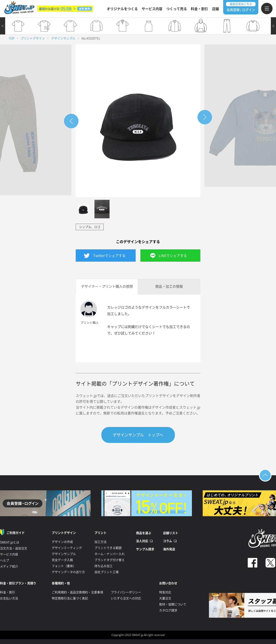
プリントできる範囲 (108, 548)
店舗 (215, 9)
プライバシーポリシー (126, 592)
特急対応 (165, 592)
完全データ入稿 (62, 560)
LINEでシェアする (173, 256)
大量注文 (165, 598)
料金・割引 (199, 9)
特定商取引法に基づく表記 (70, 598)
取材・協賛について (173, 604)
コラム (168, 541)
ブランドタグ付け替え (110, 560)
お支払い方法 (9, 598)
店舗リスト (171, 533)
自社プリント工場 (107, 572)
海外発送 (169, 549)
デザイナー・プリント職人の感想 (107, 286)
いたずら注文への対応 (126, 598)
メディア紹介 (9, 566)
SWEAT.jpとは (10, 542)
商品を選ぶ (144, 533)
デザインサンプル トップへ (138, 435)
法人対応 (142, 541)
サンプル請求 (145, 549)
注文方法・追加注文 (14, 548)
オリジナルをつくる (122, 9)
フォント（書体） (64, 566)
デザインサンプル (63, 38)
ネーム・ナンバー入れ (110, 554)
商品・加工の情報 (169, 286)
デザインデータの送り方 (68, 572)
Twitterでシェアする (109, 256)
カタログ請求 (168, 610)
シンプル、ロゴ (90, 227)
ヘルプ (5, 560)
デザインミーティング (67, 548)
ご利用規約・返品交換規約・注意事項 (77, 592)
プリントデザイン (33, 38)
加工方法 (100, 542)
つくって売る (177, 9)
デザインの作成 (62, 542)
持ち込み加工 (103, 566)
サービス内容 (152, 9)
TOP (12, 38)
